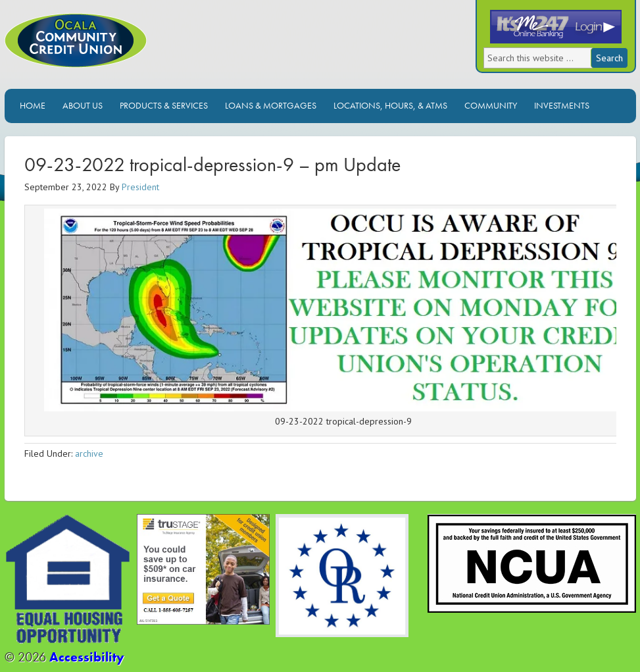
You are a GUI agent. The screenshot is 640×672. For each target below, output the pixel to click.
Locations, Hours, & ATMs (390, 105)
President (140, 187)
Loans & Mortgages (271, 105)
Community (491, 105)
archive (89, 453)
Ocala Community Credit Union (120, 51)
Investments (562, 105)
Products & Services (164, 105)
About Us (83, 105)
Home (33, 105)
